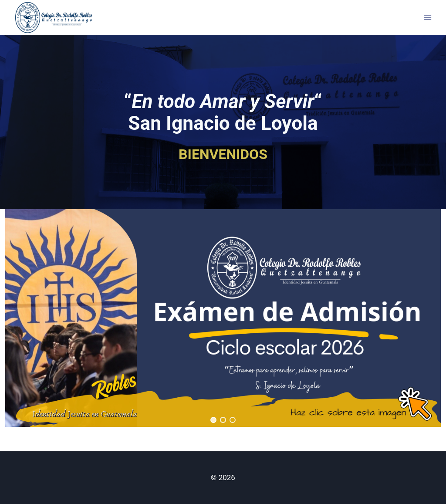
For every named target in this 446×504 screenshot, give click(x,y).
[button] (223, 318)
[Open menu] (427, 17)
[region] (223, 318)
